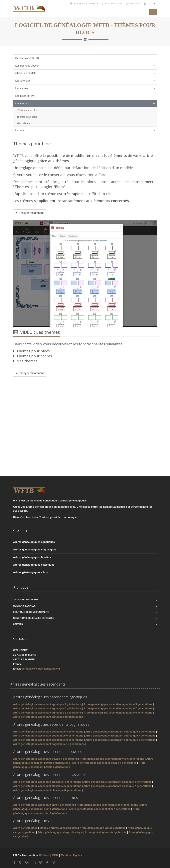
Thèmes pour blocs (28, 110)
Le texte (20, 130)
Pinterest (133, 4)
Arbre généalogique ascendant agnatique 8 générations (47, 713)
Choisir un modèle (26, 73)
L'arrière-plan (23, 81)
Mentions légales (24, 606)
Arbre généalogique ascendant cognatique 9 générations (120, 740)
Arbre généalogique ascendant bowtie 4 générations (45, 759)
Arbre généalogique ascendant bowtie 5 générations (112, 759)
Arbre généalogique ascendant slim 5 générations (107, 805)
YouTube (150, 4)
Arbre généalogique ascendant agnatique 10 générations (48, 717)
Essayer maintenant (30, 213)
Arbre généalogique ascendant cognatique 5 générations (120, 732)
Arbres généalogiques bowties (32, 557)
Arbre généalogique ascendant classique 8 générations (47, 790)
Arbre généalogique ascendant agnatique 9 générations (118, 713)
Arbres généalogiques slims (30, 572)
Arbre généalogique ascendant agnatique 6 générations (47, 708)
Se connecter (113, 4)
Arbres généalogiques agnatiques (34, 542)
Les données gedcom (28, 66)
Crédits (18, 624)
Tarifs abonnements (26, 600)
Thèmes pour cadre (27, 117)
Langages (79, 4)
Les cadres (22, 88)
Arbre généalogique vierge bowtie (106, 832)
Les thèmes (22, 103)
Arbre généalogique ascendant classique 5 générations (117, 782)
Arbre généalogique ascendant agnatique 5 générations (118, 704)
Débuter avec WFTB (27, 58)
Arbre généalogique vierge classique (60, 832)
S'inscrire (95, 4)
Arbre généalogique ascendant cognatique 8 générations (48, 740)
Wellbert (45, 855)
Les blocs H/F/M (25, 96)
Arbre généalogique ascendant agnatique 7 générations (118, 708)
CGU (55, 855)
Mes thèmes (23, 123)
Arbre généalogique (26, 828)
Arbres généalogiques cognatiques (35, 550)
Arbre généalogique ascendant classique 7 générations (117, 786)
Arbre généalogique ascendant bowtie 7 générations (104, 763)
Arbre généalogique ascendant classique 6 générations (47, 786)
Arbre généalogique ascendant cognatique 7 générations (120, 736)
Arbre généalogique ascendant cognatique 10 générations (49, 744)
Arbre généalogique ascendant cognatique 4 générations (48, 732)
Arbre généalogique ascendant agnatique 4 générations (47, 704)
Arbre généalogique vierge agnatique (103, 828)
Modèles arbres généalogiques (59, 828)
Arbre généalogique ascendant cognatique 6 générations (48, 736)
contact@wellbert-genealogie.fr (41, 669)
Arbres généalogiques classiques (34, 565)
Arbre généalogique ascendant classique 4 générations (47, 782)
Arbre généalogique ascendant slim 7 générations (100, 809)
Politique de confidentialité (31, 612)
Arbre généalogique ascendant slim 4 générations (44, 805)
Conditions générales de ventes (34, 618)
